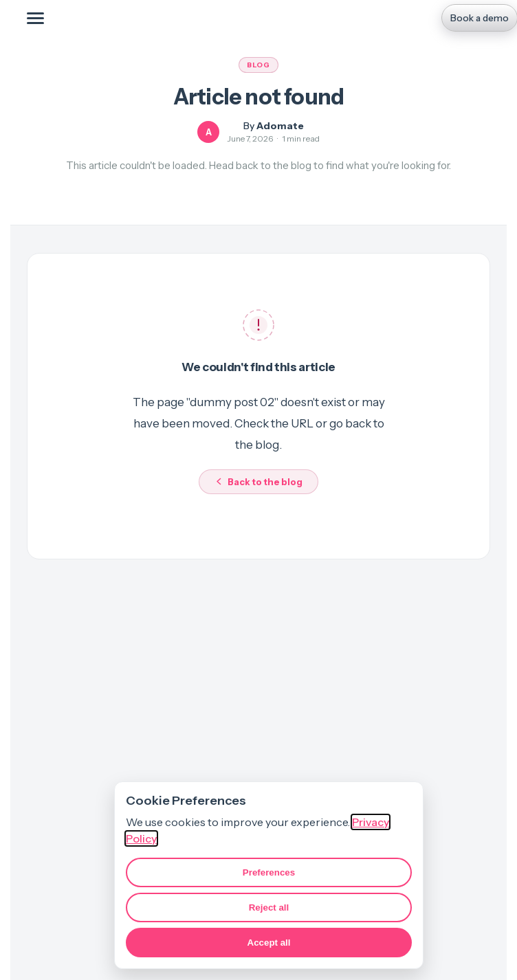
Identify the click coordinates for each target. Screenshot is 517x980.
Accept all (269, 943)
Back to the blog (258, 482)
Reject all (269, 907)
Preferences (269, 872)
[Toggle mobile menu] (35, 18)
